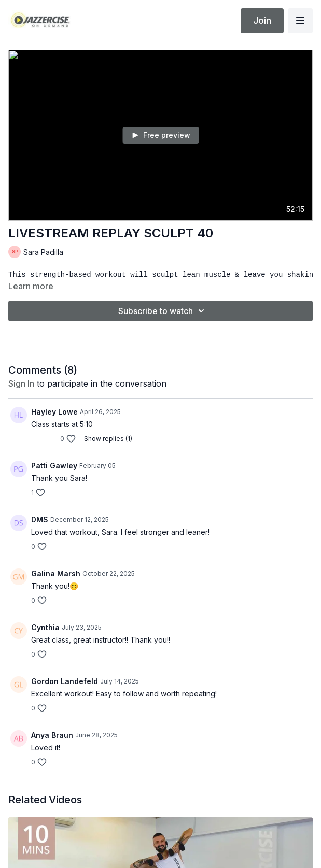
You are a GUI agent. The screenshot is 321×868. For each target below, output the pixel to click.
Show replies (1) (108, 439)
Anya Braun (52, 735)
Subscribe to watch (163, 311)
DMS (40, 520)
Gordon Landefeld (65, 681)
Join (262, 20)
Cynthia (45, 627)
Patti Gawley (54, 466)
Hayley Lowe (54, 412)
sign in (21, 383)
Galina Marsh (56, 573)
